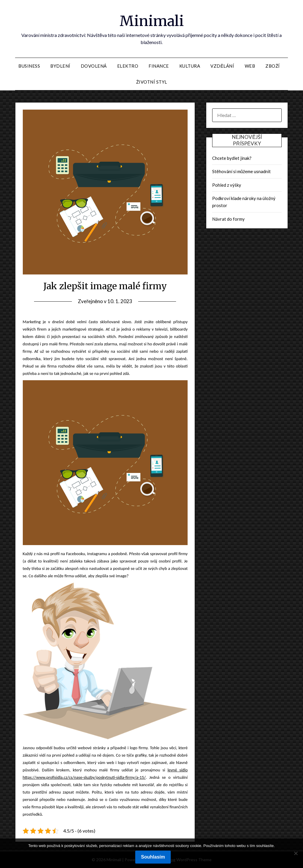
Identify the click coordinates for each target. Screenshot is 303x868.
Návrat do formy (228, 219)
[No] (296, 853)
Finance (159, 66)
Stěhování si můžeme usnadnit (241, 171)
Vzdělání (222, 66)
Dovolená (94, 66)
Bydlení (60, 66)
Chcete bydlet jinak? (232, 158)
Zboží (273, 66)
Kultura (190, 66)
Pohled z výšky (227, 185)
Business (29, 66)
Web (250, 66)
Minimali (152, 21)
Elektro (128, 66)
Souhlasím (153, 857)
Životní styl (152, 82)
